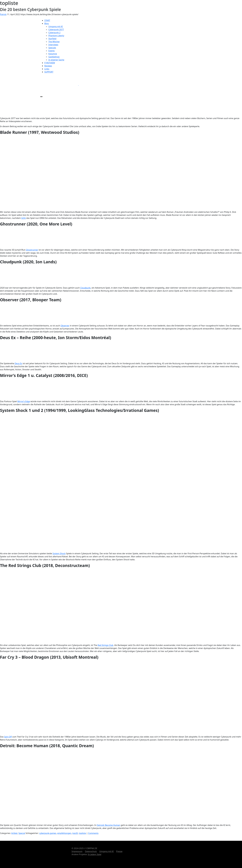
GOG (24, 218)
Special (22, 833)
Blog (47, 23)
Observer (65, 326)
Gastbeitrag (54, 57)
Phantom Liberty (56, 36)
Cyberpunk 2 (54, 33)
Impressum (77, 851)
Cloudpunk (85, 288)
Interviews (53, 45)
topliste (82, 833)
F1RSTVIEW (50, 63)
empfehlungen (64, 833)
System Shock (59, 553)
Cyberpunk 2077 (56, 30)
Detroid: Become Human (108, 825)
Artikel (14, 833)
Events (51, 51)
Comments (93, 833)
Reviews (48, 66)
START (47, 20)
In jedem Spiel (95, 854)
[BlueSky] (98, 85)
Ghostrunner (32, 250)
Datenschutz (91, 851)
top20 (75, 833)
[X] (59, 85)
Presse (119, 851)
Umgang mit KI (56, 26)
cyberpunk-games (48, 833)
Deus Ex (18, 363)
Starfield (52, 39)
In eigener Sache (56, 60)
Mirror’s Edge (24, 401)
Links (47, 69)
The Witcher (54, 42)
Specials (52, 48)
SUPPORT (49, 72)
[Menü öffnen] (41, 97)
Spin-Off (8, 737)
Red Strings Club (105, 645)
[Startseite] (59, 9)
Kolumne (53, 54)
